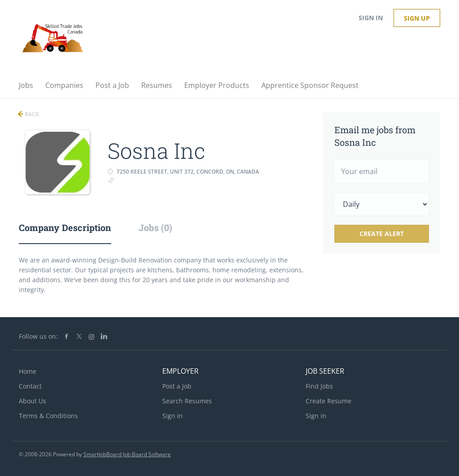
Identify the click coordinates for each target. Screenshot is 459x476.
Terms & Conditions (48, 416)
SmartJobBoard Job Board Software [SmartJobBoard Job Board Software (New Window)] (127, 454)
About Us (32, 401)
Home (28, 371)
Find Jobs (319, 386)
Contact (30, 386)
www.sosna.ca (137, 180)
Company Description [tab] (65, 227)
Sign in (371, 18)
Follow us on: (38, 336)
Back (31, 114)
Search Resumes (187, 401)
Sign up (417, 18)
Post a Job (177, 386)
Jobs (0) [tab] (155, 227)
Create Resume (329, 401)
